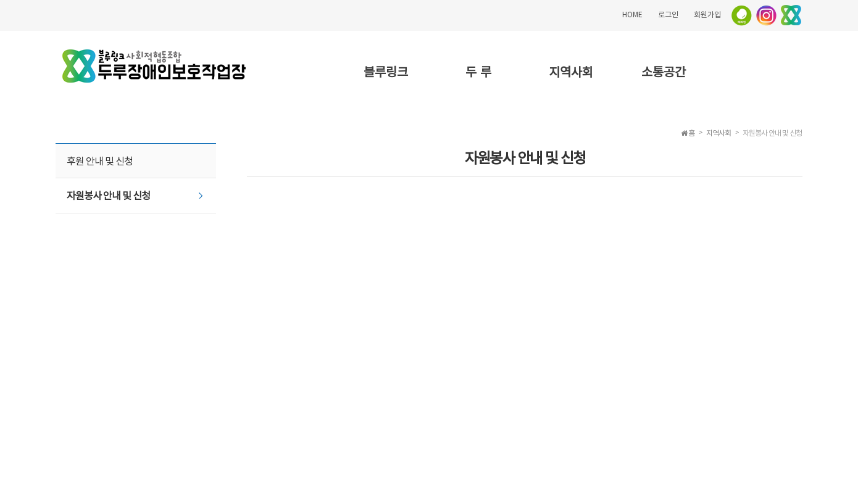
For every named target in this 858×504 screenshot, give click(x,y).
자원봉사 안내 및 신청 (108, 195)
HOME (632, 14)
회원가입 (707, 14)
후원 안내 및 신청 (100, 160)
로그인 (668, 14)
